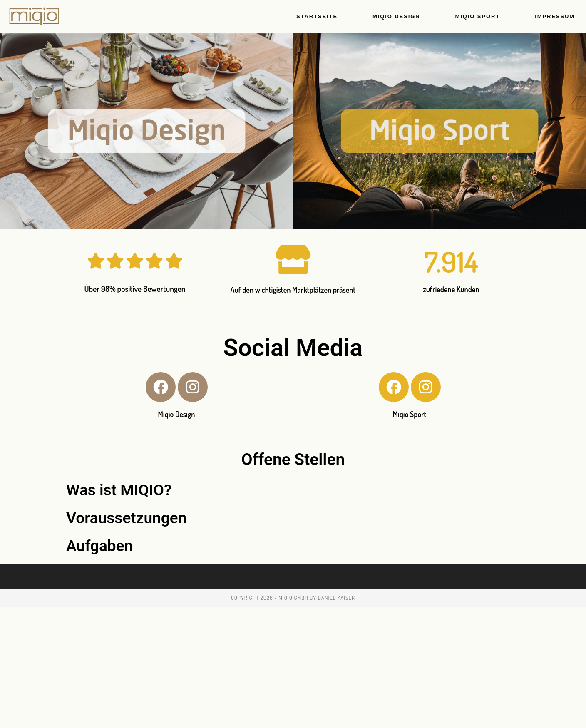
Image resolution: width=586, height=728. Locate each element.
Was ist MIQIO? (119, 490)
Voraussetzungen (126, 518)
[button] (293, 490)
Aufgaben (99, 546)
